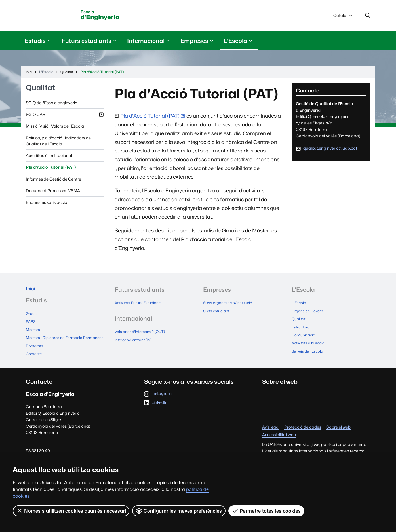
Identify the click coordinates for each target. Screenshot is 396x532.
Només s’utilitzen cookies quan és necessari (71, 511)
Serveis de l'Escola (309, 351)
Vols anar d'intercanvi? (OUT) (142, 333)
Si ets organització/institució (230, 305)
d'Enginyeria (117, 17)
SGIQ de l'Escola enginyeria (52, 105)
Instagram (162, 401)
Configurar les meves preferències (179, 511)
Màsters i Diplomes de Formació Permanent (56, 343)
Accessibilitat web (279, 442)
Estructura (302, 328)
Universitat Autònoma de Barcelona (56, 16)
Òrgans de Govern (309, 312)
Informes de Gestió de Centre (53, 181)
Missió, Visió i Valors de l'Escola (55, 128)
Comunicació (305, 335)
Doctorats (35, 353)
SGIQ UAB (65, 118)
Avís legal (271, 434)
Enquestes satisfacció (47, 204)
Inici (32, 292)
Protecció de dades (303, 434)
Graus (32, 318)
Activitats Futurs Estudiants (141, 305)
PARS (31, 326)
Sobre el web (338, 434)
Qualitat (40, 90)
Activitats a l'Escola (310, 343)
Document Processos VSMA (53, 193)
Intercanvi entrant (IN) (136, 341)
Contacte (35, 361)
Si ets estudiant (218, 312)
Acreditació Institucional (49, 157)
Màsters (33, 333)
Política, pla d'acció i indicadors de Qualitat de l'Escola (58, 143)
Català (343, 18)
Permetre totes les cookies (267, 511)
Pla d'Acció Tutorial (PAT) (51, 169)
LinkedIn (160, 409)
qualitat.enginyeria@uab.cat (330, 150)
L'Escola (300, 305)
